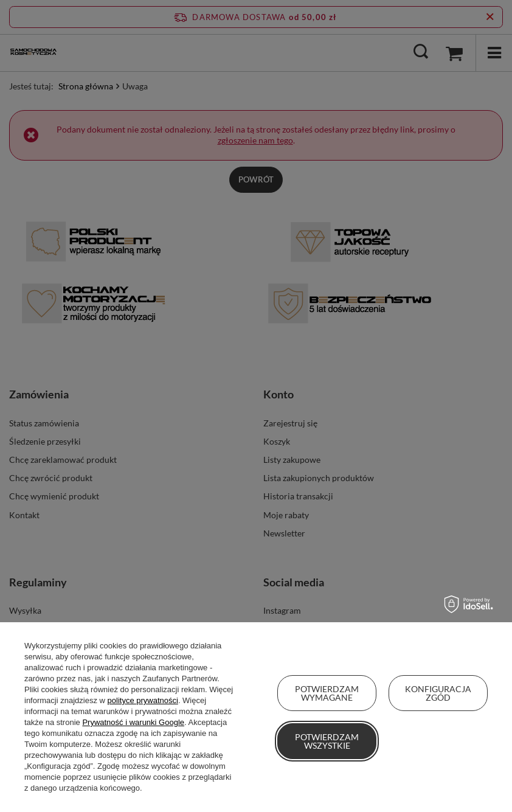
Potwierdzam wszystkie (327, 741)
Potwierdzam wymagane (327, 693)
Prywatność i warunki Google (133, 722)
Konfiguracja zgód (438, 693)
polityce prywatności (143, 700)
